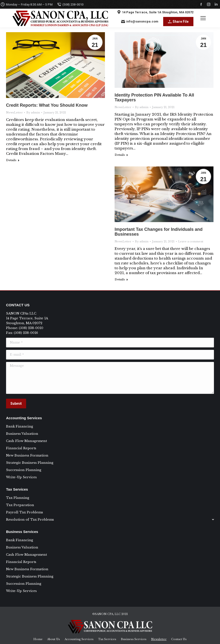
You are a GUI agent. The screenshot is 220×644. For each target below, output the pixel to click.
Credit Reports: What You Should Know (47, 105)
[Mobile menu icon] (203, 18)
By (33, 112)
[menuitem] (38, 639)
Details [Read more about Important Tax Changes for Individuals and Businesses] (120, 279)
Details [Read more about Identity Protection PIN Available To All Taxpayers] (120, 155)
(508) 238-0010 (70, 4)
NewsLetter (14, 112)
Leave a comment (191, 241)
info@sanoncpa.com (140, 22)
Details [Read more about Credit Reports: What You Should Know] (11, 160)
